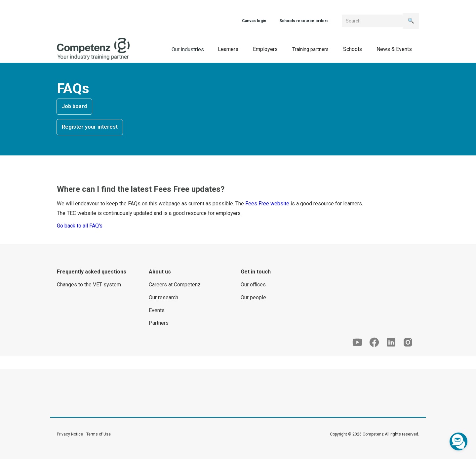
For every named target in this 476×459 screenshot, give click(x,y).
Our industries (188, 49)
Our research (163, 297)
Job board (74, 106)
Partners (159, 323)
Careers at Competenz (175, 285)
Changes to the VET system (89, 285)
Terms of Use (99, 434)
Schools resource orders (304, 21)
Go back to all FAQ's (80, 226)
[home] (93, 49)
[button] (228, 49)
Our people (253, 297)
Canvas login (254, 21)
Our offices (253, 285)
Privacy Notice (70, 434)
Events (157, 310)
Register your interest (90, 127)
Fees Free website (267, 204)
